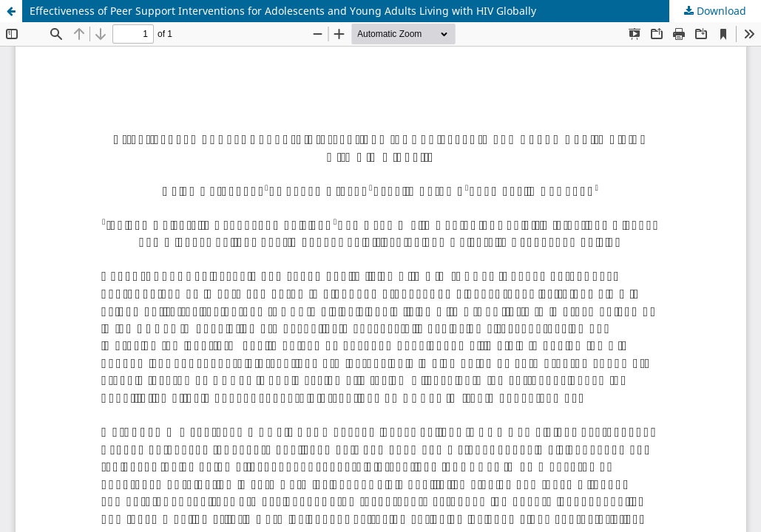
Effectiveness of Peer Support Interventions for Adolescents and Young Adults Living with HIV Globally (283, 11)
